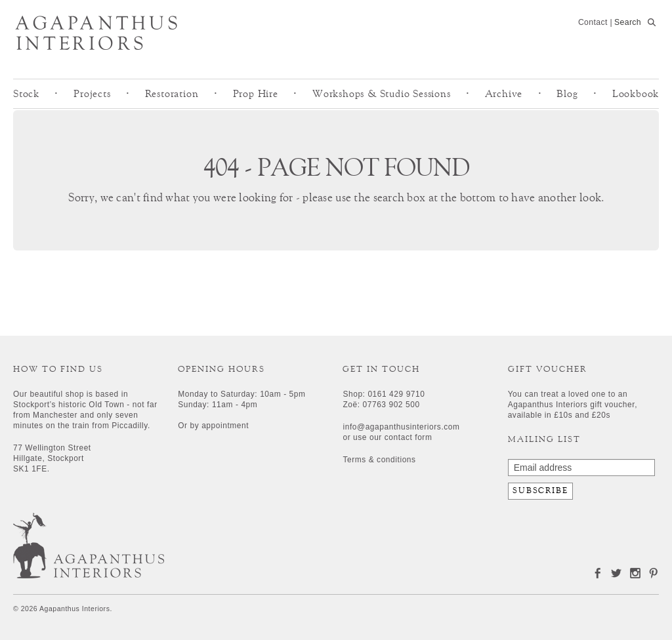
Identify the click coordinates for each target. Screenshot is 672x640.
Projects (92, 94)
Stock (26, 94)
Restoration (172, 94)
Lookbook (636, 94)
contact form (409, 437)
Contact (593, 22)
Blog (567, 94)
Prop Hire (256, 94)
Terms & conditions (379, 460)
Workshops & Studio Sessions (382, 94)
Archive (504, 94)
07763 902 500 (391, 405)
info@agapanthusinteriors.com (401, 427)
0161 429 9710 (396, 394)
